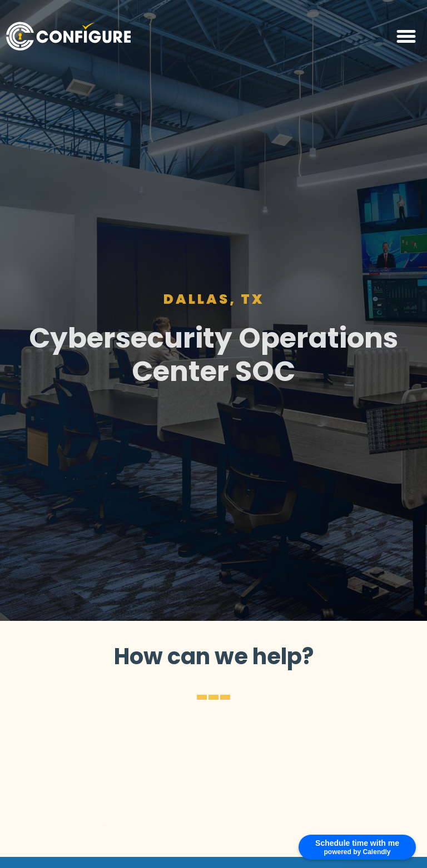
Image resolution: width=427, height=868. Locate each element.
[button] (406, 36)
